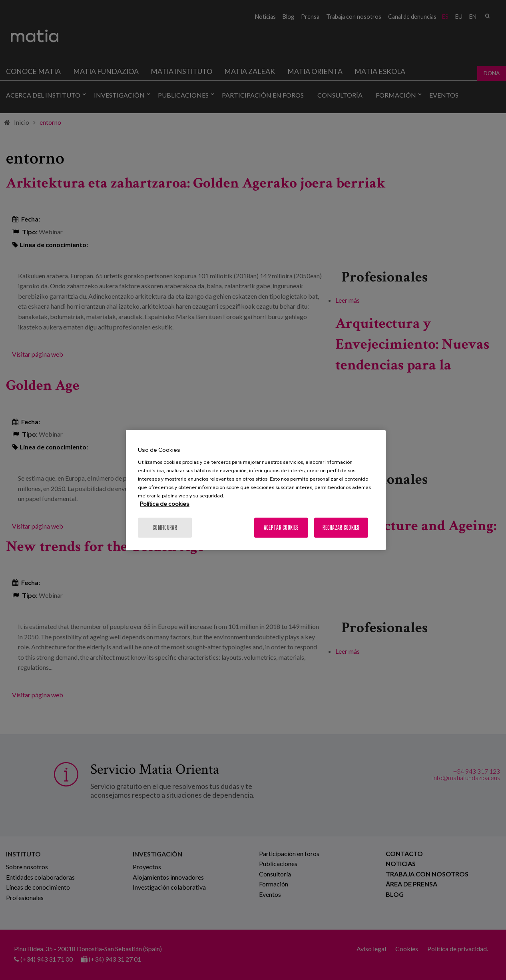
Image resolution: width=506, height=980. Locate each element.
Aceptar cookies (281, 528)
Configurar (165, 528)
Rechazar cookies (341, 528)
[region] (256, 490)
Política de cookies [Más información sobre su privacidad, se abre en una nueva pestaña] (165, 504)
